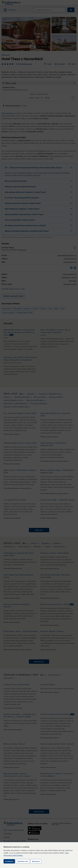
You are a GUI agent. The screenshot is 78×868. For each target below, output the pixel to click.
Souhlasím (9, 861)
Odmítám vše (23, 861)
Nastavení (36, 861)
